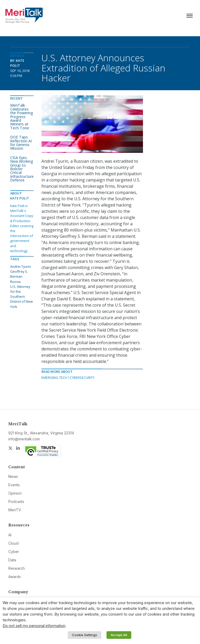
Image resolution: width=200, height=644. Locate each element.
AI (10, 535)
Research (17, 568)
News (13, 476)
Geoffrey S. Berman (19, 274)
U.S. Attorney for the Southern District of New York (21, 297)
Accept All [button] (119, 635)
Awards (15, 577)
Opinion (15, 493)
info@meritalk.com (24, 439)
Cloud (13, 543)
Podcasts (16, 502)
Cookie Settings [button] (85, 635)
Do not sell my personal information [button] (34, 626)
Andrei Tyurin (21, 266)
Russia (15, 282)
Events (14, 485)
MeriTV (15, 510)
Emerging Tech (54, 378)
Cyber (14, 552)
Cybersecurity (82, 378)
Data (12, 560)
